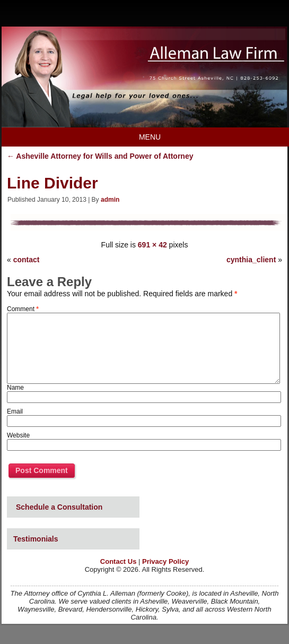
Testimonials (36, 539)
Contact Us (119, 561)
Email (15, 411)
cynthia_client (251, 260)
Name (15, 388)
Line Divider (52, 183)
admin (110, 200)
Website (18, 435)
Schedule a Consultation (59, 507)
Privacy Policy (165, 561)
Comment (23, 309)
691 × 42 (152, 245)
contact (27, 260)
